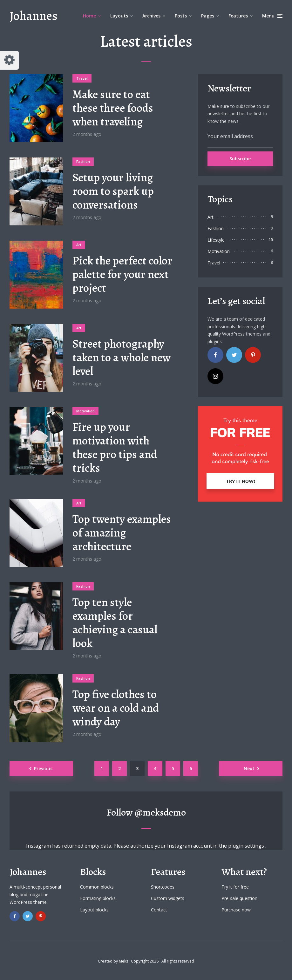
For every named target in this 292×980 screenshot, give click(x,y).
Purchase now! (237, 910)
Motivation (85, 411)
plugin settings (247, 846)
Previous (43, 768)
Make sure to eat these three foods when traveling (113, 108)
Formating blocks (98, 898)
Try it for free (235, 887)
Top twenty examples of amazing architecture (122, 533)
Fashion (83, 161)
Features (238, 16)
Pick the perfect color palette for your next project (122, 274)
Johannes (34, 16)
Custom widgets (168, 898)
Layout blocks (94, 910)
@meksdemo (160, 812)
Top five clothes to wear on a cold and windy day (116, 708)
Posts (181, 16)
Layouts (119, 16)
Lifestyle (216, 240)
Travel (82, 78)
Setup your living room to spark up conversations (113, 191)
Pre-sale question (239, 898)
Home (89, 16)
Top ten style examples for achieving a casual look (115, 623)
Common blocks (97, 887)
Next (249, 768)
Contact (159, 910)
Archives (151, 16)
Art (79, 245)
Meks (123, 961)
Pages (208, 16)
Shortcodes (163, 887)
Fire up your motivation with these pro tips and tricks (115, 447)
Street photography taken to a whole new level (122, 357)
